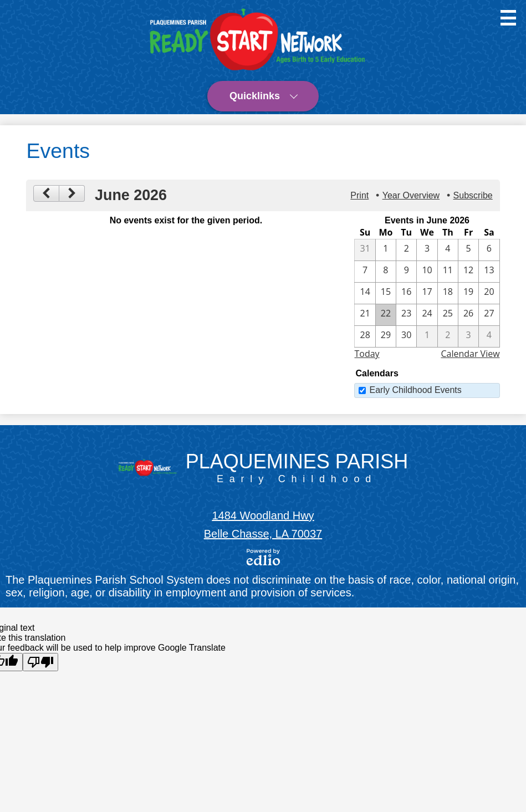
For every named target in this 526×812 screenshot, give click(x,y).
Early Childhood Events (415, 390)
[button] (263, 96)
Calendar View (470, 354)
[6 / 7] (365, 272)
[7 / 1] (427, 336)
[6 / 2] (406, 250)
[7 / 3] (468, 336)
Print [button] (359, 195)
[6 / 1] (386, 250)
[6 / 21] (365, 315)
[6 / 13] (489, 272)
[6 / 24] (427, 315)
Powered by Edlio (263, 557)
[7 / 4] (489, 336)
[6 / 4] (448, 250)
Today (367, 354)
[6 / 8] (386, 272)
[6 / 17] (427, 293)
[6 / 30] (406, 336)
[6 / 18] (448, 293)
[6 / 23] (406, 315)
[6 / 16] (406, 293)
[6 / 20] (489, 293)
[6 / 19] (468, 293)
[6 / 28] (365, 336)
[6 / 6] (489, 250)
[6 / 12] (468, 272)
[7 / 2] (448, 336)
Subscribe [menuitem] (473, 195)
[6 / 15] (386, 293)
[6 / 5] (468, 250)
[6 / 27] (489, 315)
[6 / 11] (448, 272)
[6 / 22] (386, 315)
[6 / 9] (406, 272)
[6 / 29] (386, 336)
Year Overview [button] (411, 195)
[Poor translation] (40, 662)
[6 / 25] (448, 315)
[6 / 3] (427, 250)
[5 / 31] (365, 250)
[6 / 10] (427, 272)
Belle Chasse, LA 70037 (263, 534)
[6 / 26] (468, 315)
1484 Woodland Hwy (263, 515)
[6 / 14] (365, 293)
